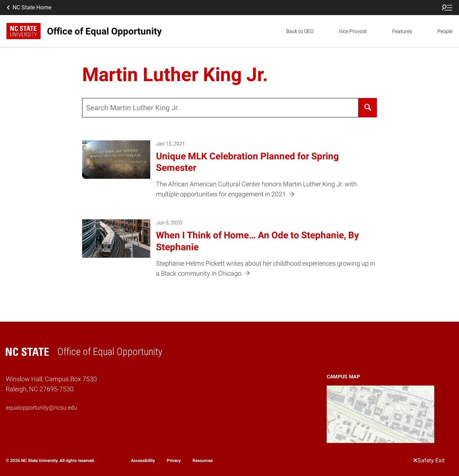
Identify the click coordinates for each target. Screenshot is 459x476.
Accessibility (143, 461)
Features (402, 31)
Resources (203, 461)
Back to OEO (300, 31)
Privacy (174, 461)
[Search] (368, 108)
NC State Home (28, 8)
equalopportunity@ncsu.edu (41, 408)
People (445, 31)
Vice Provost (353, 31)
